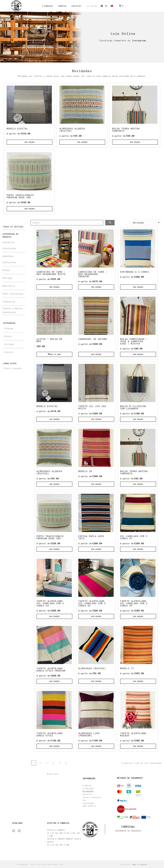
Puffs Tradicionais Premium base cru (20, 196)
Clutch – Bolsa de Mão (49, 340)
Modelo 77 (127, 668)
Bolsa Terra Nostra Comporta (126, 130)
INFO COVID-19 (89, 806)
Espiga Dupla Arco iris (91, 537)
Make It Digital (140, 864)
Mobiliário (9, 286)
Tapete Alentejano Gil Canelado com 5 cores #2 (92, 603)
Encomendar (88, 791)
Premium (9, 328)
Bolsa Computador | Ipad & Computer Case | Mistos (134, 341)
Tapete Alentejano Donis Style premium (51, 669)
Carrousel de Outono (93, 339)
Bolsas (6, 270)
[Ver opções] (29, 142)
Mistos (8, 336)
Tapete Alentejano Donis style (50, 734)
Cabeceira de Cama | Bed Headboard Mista (51, 273)
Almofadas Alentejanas (9, 259)
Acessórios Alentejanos (9, 245)
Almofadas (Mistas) (92, 668)
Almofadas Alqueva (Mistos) (72, 130)
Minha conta (53, 774)
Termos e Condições (12, 368)
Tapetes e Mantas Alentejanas (13, 310)
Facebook (102, 6)
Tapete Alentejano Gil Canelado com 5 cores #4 (50, 603)
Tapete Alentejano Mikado (133, 734)
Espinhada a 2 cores (135, 272)
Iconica (9, 352)
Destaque (8, 278)
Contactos (76, 6)
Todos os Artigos (13, 227)
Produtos (62, 6)
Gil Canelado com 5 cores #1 (134, 537)
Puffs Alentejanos (13, 294)
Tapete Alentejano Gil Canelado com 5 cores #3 (134, 603)
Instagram (106, 6)
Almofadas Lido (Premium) (89, 734)
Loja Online (91, 6)
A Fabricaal (47, 6)
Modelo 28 (85, 471)
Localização (88, 803)
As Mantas (87, 786)
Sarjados (9, 344)
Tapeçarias (9, 302)
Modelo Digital (17, 129)
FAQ (84, 800)
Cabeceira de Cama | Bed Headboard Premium (93, 274)
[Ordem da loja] (146, 223)
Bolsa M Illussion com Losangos (133, 407)
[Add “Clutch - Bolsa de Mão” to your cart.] (54, 354)
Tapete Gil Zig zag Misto (92, 407)
